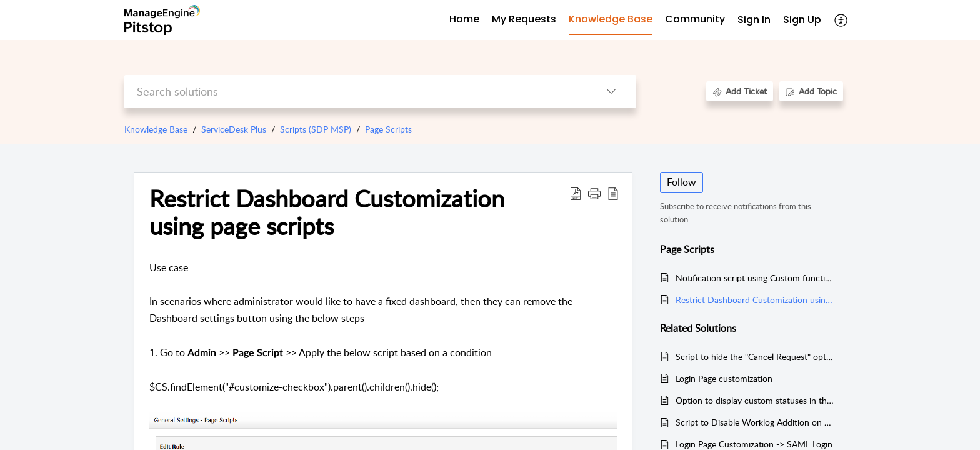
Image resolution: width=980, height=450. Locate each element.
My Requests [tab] (524, 19)
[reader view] (613, 193)
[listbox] (611, 92)
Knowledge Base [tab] (611, 19)
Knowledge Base (156, 129)
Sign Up (802, 20)
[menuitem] (754, 20)
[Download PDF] (576, 193)
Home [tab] (464, 19)
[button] (594, 193)
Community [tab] (695, 19)
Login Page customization (724, 378)
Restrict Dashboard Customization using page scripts (327, 212)
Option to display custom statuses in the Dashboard (755, 400)
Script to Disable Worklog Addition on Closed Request (755, 422)
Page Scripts (388, 129)
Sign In (754, 20)
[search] (355, 92)
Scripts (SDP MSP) (316, 129)
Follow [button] (682, 182)
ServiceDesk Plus (234, 129)
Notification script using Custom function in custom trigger (755, 278)
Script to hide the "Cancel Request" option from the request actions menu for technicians (755, 357)
